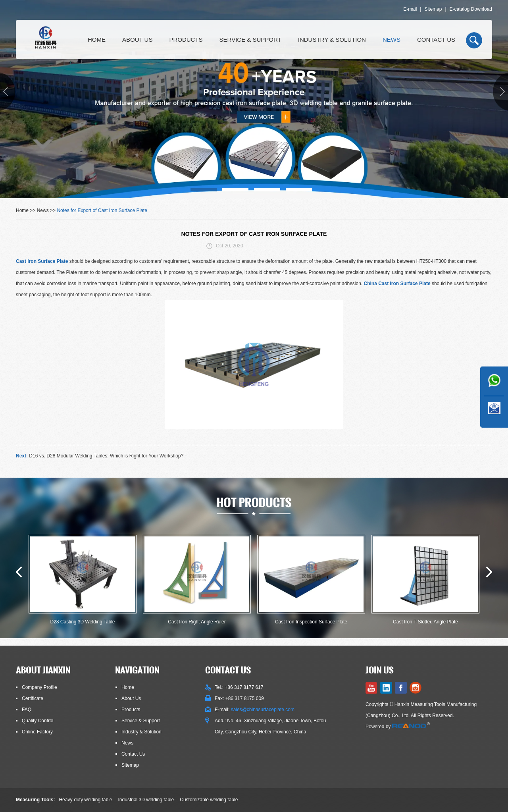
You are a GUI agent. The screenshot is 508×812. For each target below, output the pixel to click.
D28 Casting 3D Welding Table (83, 622)
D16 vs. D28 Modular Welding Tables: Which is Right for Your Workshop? (106, 456)
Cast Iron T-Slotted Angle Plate (425, 622)
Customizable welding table (209, 800)
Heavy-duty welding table (85, 800)
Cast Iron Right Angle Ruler (197, 622)
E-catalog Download (471, 9)
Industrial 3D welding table (146, 800)
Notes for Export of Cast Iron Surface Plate (102, 210)
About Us (137, 40)
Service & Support (250, 40)
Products (186, 40)
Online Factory (37, 732)
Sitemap (433, 9)
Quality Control (38, 721)
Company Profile (39, 687)
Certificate (33, 698)
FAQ (27, 710)
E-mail (410, 9)
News (392, 40)
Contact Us (436, 40)
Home (97, 40)
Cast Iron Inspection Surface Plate (311, 622)
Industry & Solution (332, 40)
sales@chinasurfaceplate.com (263, 710)
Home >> (26, 210)
